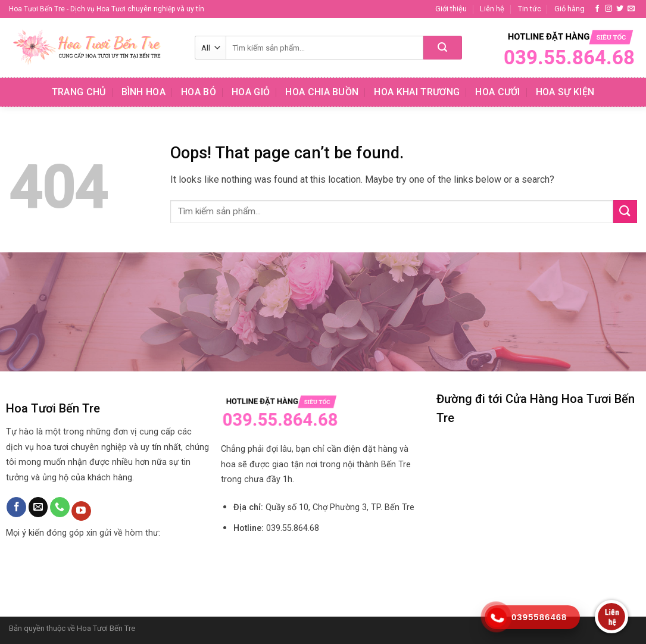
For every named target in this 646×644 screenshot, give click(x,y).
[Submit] (443, 48)
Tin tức (530, 9)
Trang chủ (79, 92)
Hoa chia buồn (322, 92)
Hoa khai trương (417, 92)
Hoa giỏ (251, 92)
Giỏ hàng (569, 9)
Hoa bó (199, 92)
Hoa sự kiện (565, 92)
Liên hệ (492, 9)
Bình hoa (144, 92)
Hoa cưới (498, 92)
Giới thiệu (451, 9)
